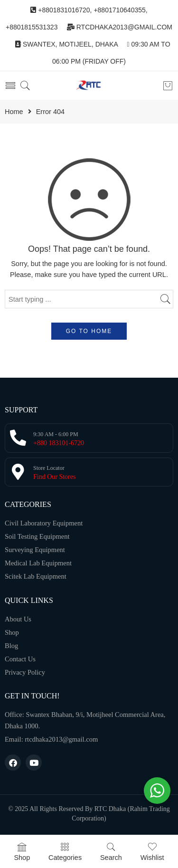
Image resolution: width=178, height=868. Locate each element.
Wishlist (152, 852)
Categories (65, 852)
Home (14, 112)
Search (111, 852)
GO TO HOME (89, 331)
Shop (22, 852)
